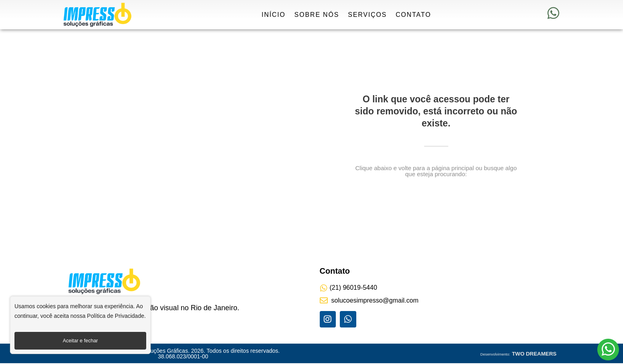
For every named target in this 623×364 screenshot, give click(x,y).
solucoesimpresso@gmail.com (375, 300)
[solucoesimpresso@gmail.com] (324, 301)
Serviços (367, 15)
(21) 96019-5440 (353, 288)
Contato (413, 15)
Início (274, 15)
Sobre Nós (317, 15)
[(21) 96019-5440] (324, 288)
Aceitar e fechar (80, 341)
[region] (80, 327)
